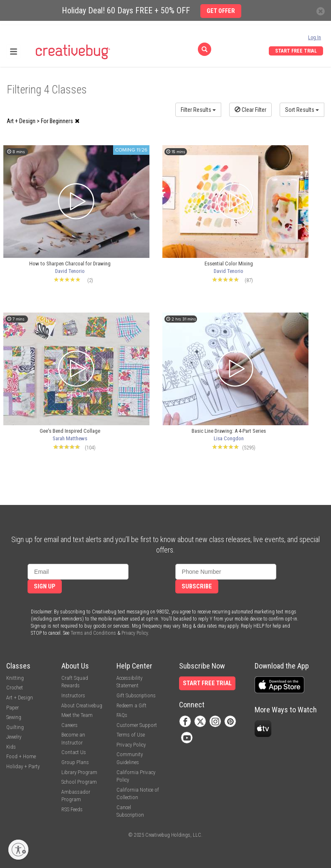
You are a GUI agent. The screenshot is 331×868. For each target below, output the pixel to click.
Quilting (15, 727)
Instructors (73, 695)
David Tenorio (70, 271)
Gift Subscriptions (136, 695)
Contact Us (74, 752)
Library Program (79, 772)
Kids (11, 747)
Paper (13, 708)
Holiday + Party (23, 766)
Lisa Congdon (229, 438)
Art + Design (20, 698)
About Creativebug (82, 705)
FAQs (122, 715)
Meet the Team (77, 715)
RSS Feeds (72, 809)
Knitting (15, 678)
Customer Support (137, 725)
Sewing (14, 717)
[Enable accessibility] (18, 850)
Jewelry (14, 737)
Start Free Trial (296, 51)
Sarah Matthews (70, 438)
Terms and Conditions (93, 633)
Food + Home (21, 756)
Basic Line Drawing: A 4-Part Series (229, 431)
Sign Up (45, 587)
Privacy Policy (135, 633)
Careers (69, 725)
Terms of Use (131, 735)
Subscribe (197, 587)
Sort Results (302, 110)
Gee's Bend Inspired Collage (70, 431)
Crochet (15, 688)
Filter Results (198, 110)
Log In (315, 38)
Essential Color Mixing (229, 264)
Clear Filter (250, 110)
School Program (79, 782)
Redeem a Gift (131, 705)
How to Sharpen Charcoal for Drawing (70, 264)
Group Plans (75, 762)
